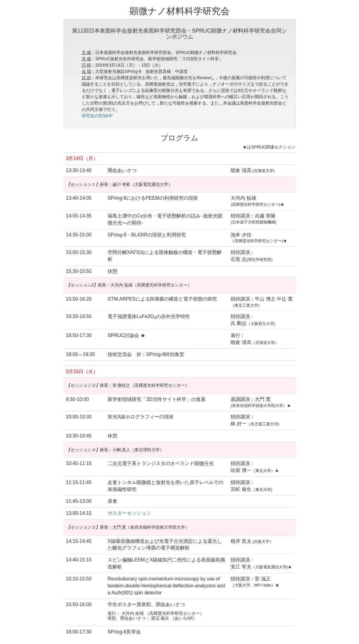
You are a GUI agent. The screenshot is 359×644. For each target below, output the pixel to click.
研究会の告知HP (97, 116)
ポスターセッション (129, 513)
